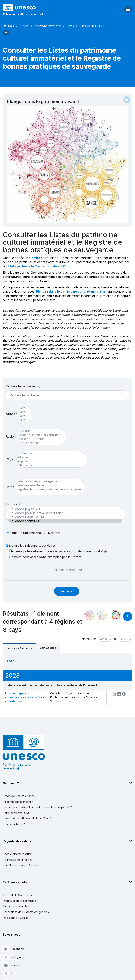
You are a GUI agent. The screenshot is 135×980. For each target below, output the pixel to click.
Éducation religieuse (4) (64, 517)
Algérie (50, 461)
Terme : (14, 504)
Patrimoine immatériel (48, 26)
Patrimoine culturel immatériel (23, 14)
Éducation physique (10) (64, 509)
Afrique (41, 431)
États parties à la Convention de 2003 (37, 266)
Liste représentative (49, 485)
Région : (12, 436)
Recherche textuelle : (24, 386)
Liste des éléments (19, 648)
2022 (23, 420)
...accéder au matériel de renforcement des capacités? (37, 807)
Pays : (10, 459)
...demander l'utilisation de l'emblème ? (27, 818)
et (115, 639)
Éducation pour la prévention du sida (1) (64, 513)
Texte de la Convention (18, 895)
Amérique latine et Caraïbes (41, 435)
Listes (70, 26)
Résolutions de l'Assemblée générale (26, 912)
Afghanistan (50, 453)
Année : (11, 414)
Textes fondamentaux (17, 906)
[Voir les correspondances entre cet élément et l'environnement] (103, 615)
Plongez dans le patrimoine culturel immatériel (71, 291)
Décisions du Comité (16, 918)
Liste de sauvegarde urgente (49, 481)
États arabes (41, 443)
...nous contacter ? (14, 824)
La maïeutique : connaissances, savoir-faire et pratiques (25, 697)
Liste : (10, 487)
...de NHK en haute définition (21, 865)
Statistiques (48, 648)
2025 (23, 408)
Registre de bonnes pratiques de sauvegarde (49, 489)
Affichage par (89, 639)
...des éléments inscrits (17, 854)
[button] (6, 35)
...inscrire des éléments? (18, 802)
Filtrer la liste (67, 591)
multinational (32, 533)
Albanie (50, 457)
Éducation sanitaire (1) (64, 521)
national (54, 533)
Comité (35, 258)
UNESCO (8, 26)
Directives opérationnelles (19, 901)
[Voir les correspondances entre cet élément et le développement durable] (116, 615)
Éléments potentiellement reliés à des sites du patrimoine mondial (56, 551)
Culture (24, 26)
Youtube (12, 965)
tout (13, 533)
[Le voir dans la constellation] (90, 615)
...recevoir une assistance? (19, 796)
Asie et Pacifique (41, 439)
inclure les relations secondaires (31, 545)
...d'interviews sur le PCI (18, 860)
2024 (23, 412)
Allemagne (50, 465)
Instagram (13, 957)
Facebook (13, 949)
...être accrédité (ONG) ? (18, 813)
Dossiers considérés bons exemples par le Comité (44, 557)
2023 (23, 416)
